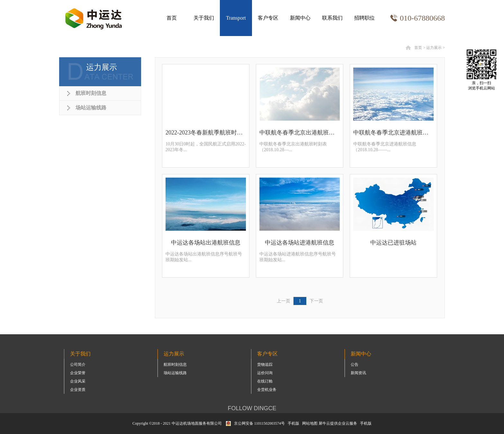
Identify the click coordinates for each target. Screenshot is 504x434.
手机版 (292, 423)
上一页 (283, 301)
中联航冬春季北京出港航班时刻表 (300, 133)
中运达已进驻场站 (393, 243)
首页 (172, 18)
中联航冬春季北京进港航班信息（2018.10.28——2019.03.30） (393, 133)
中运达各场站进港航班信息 (300, 243)
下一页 (316, 301)
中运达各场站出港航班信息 (206, 243)
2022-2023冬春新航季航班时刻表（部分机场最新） (206, 133)
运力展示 (434, 48)
